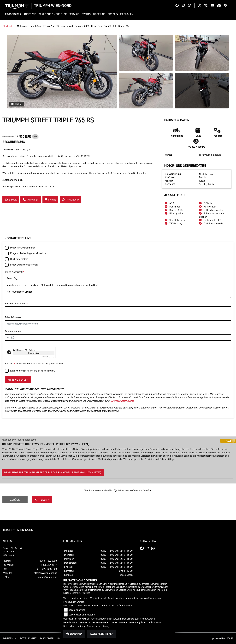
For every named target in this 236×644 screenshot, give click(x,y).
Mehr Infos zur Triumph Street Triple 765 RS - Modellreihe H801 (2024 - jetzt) (53, 472)
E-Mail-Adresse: (14, 317)
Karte (50, 200)
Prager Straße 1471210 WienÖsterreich (12, 551)
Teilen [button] (41, 500)
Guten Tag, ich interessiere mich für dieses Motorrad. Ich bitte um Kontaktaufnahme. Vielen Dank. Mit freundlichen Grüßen (118, 287)
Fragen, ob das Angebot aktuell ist (28, 253)
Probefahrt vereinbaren (23, 248)
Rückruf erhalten (19, 259)
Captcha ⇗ (48, 357)
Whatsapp (71, 200)
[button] (14, 14)
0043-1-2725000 (48, 561)
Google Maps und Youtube (82, 615)
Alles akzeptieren (102, 634)
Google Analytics (77, 610)
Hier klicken (34, 353)
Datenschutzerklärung (122, 401)
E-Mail (11, 200)
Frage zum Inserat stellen (24, 265)
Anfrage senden (18, 380)
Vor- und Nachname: (17, 303)
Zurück (15, 500)
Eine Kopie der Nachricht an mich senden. (32, 371)
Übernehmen (74, 634)
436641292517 (49, 565)
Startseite (8, 26)
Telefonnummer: (14, 331)
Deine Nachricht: (15, 272)
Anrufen (31, 200)
